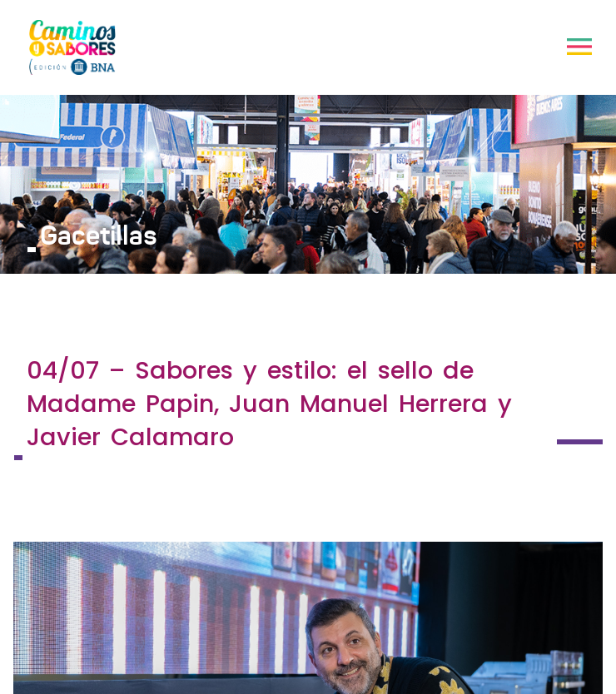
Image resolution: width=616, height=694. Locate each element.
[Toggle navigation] (579, 47)
